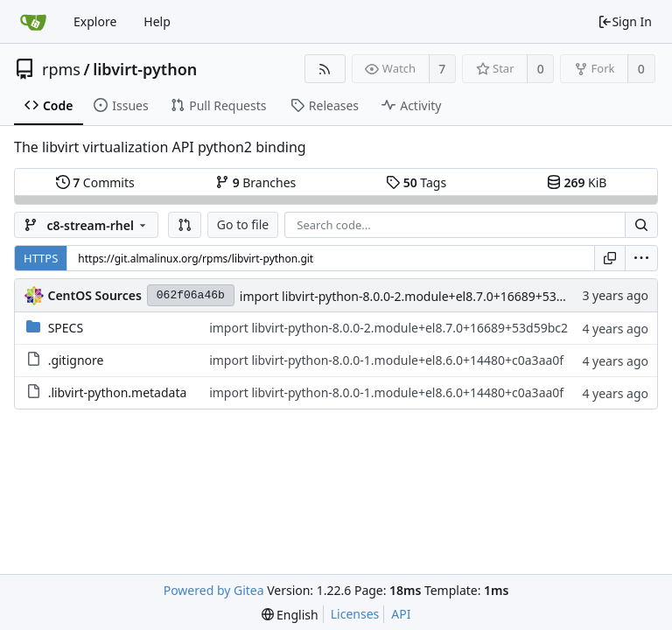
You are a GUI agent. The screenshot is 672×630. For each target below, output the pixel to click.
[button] (185, 225)
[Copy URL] (610, 258)
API (401, 614)
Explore (95, 21)
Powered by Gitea (214, 590)
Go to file (243, 224)
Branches (255, 182)
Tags (416, 182)
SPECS (66, 328)
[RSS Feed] (325, 69)
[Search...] (641, 225)
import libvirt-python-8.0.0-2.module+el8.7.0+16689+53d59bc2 (419, 296)
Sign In (625, 21)
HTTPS (41, 258)
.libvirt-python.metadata (118, 392)
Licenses (355, 614)
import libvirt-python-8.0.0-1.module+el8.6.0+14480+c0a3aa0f (386, 360)
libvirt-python (145, 69)
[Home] (33, 22)
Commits (95, 182)
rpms (61, 69)
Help (157, 21)
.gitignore (76, 360)
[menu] (641, 258)
